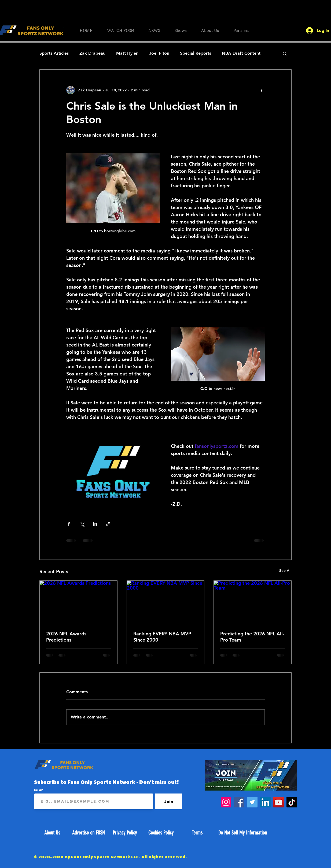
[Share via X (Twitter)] (82, 524)
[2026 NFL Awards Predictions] (78, 602)
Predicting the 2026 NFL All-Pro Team (252, 637)
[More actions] (262, 90)
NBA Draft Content (241, 53)
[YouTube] (279, 802)
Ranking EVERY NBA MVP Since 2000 (162, 637)
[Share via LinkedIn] (95, 524)
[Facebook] (239, 802)
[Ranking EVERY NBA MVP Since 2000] (166, 602)
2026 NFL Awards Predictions (66, 637)
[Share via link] (108, 524)
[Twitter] (252, 802)
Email (38, 790)
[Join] (169, 801)
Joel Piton (159, 53)
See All (285, 571)
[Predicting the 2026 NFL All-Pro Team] (253, 602)
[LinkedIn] (265, 802)
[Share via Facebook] (69, 524)
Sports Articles (54, 53)
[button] (124, 31)
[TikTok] (292, 802)
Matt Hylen (127, 53)
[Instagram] (226, 802)
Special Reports (196, 53)
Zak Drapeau (92, 53)
